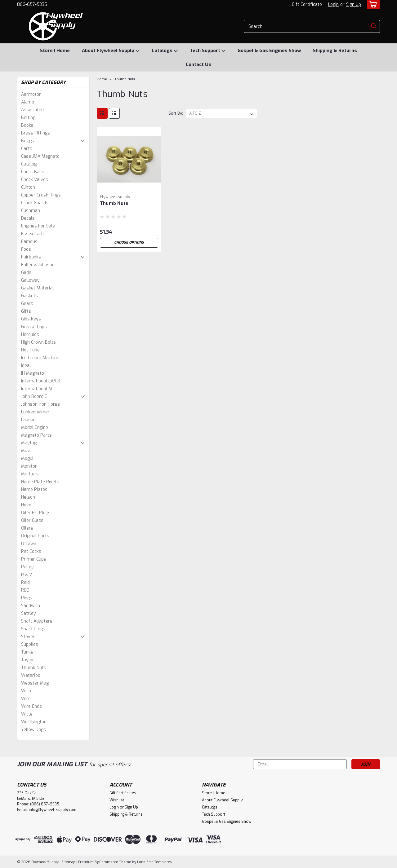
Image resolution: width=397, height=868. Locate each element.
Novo (26, 505)
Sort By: (176, 113)
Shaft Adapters (37, 621)
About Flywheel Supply (111, 51)
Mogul (27, 458)
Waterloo (31, 675)
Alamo (28, 102)
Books (27, 125)
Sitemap (68, 862)
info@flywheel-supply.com (53, 810)
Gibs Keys (31, 319)
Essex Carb (32, 234)
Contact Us (198, 64)
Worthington (34, 722)
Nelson (28, 497)
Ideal (26, 366)
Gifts (26, 311)
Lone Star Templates (154, 862)
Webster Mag (35, 683)
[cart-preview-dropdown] (372, 4)
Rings (27, 598)
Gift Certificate (307, 4)
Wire (26, 699)
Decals (28, 218)
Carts (27, 149)
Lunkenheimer (35, 412)
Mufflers (30, 474)
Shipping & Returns (335, 51)
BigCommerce (106, 862)
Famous (29, 242)
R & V (27, 575)
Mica (26, 451)
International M (37, 389)
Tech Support (208, 51)
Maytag (29, 443)
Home (102, 79)
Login (333, 4)
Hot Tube (30, 350)
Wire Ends (31, 706)
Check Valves (35, 180)
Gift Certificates (123, 793)
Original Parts (35, 536)
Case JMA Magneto (40, 156)
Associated (32, 110)
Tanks (27, 652)
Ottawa (29, 544)
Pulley (27, 567)
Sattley (29, 613)
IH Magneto (33, 373)
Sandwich (31, 606)
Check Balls (33, 172)
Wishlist (117, 800)
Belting (28, 118)
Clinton (28, 187)
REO (25, 590)
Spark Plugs (33, 629)
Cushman (31, 211)
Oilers (27, 528)
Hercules (30, 335)
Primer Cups (34, 559)
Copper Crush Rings (41, 195)
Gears (27, 304)
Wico (26, 691)
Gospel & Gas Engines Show (269, 51)
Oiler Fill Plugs (36, 513)
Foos (26, 249)
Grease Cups (34, 327)
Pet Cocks (31, 551)
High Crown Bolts (38, 342)
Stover (28, 637)
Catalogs (165, 51)
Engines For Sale (38, 226)
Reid (25, 582)
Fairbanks (31, 257)
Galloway (30, 280)
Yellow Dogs (33, 730)
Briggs (28, 141)
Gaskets (29, 296)
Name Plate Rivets (40, 482)
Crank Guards (35, 203)
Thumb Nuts (34, 668)
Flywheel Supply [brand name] (115, 197)
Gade (26, 273)
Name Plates (34, 489)
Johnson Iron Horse (40, 404)
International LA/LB (41, 381)
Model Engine (35, 427)
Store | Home (55, 51)
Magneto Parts (36, 435)
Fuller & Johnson (38, 265)
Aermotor (31, 94)
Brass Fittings (36, 133)
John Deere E (34, 397)
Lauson (28, 420)
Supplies (30, 644)
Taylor (28, 660)
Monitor (29, 466)
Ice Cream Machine (40, 358)
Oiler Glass (32, 520)
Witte (27, 714)
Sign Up (354, 4)
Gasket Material (37, 288)
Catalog (29, 164)
